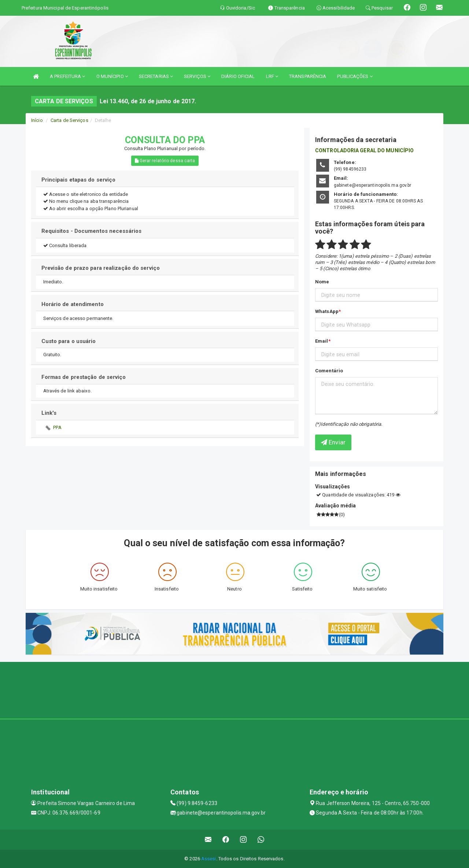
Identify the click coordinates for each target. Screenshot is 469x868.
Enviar (333, 442)
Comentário (329, 371)
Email (322, 341)
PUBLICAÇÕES (355, 76)
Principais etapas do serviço (79, 180)
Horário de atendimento (73, 304)
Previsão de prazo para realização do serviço (101, 268)
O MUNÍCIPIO (112, 76)
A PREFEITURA (67, 76)
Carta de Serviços (69, 120)
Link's (49, 413)
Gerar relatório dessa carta (165, 161)
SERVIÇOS (197, 76)
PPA (57, 427)
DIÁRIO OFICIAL (238, 76)
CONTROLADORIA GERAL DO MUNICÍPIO (364, 150)
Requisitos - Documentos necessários (92, 231)
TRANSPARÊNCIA (308, 76)
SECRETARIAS (156, 76)
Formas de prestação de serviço (84, 377)
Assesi (209, 859)
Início (37, 120)
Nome (322, 282)
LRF (272, 76)
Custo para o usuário (69, 341)
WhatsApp (327, 311)
